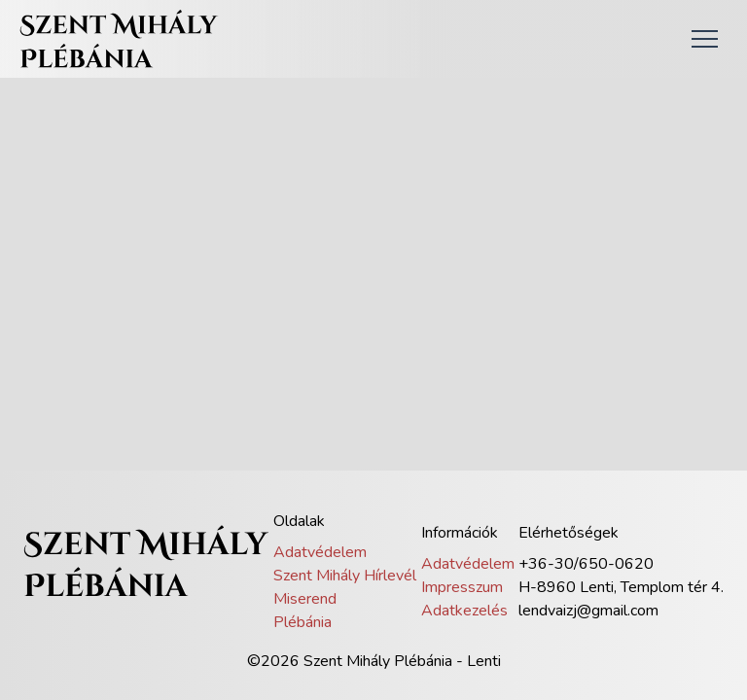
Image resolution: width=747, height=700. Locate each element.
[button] (704, 39)
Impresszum (462, 587)
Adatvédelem (320, 552)
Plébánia (302, 622)
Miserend (305, 599)
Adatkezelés (464, 611)
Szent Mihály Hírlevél (345, 576)
